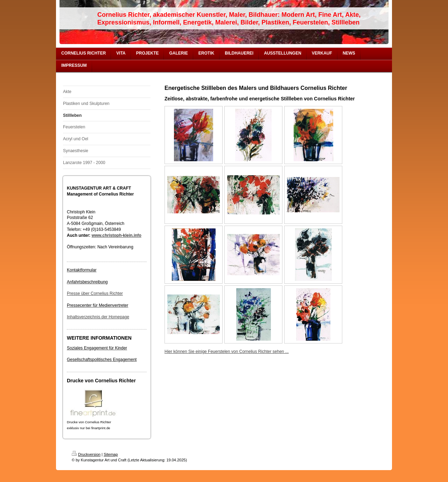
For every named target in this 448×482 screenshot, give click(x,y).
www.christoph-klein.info (117, 235)
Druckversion (86, 454)
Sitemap (111, 454)
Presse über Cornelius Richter (95, 293)
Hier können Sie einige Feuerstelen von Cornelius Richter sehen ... (227, 352)
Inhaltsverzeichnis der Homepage (98, 317)
